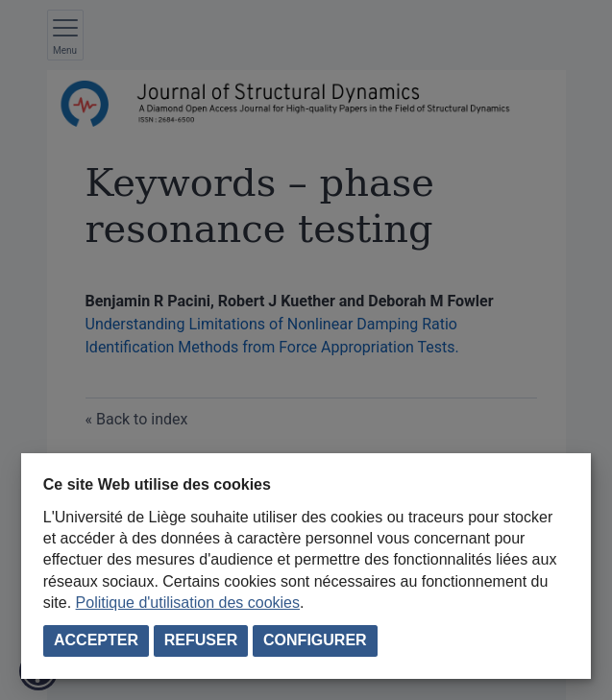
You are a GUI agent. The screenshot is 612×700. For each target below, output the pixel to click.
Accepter (96, 640)
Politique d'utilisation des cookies (188, 603)
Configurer (315, 640)
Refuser (201, 640)
